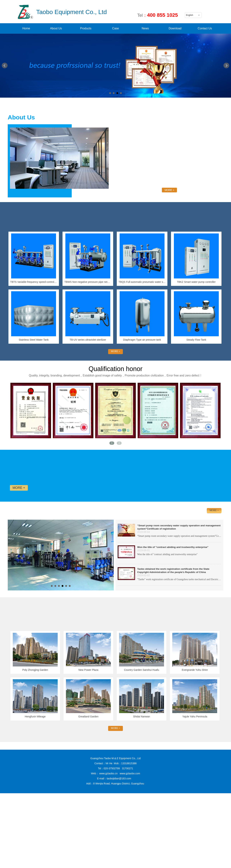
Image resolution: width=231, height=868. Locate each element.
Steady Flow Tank (196, 340)
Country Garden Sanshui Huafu (141, 670)
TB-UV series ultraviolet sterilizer (88, 340)
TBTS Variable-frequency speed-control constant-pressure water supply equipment (34, 282)
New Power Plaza (88, 670)
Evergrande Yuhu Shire (195, 670)
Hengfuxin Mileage (35, 717)
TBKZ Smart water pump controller (196, 282)
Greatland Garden (88, 717)
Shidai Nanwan (142, 717)
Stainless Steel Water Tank (34, 340)
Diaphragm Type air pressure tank (142, 340)
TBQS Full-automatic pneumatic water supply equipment (142, 282)
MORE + (169, 190)
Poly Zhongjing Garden (35, 670)
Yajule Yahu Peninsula (195, 717)
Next (226, 66)
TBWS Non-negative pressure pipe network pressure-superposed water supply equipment (88, 282)
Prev (5, 66)
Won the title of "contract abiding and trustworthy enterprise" (173, 547)
